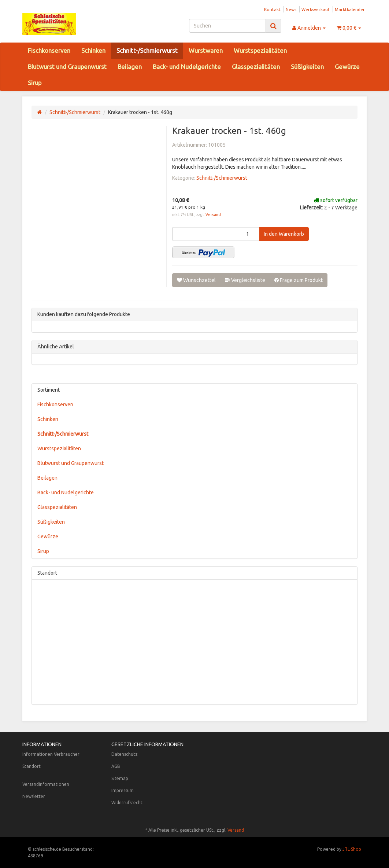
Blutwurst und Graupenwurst (67, 67)
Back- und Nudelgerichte (187, 67)
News (291, 9)
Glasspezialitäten (256, 67)
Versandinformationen (46, 784)
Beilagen (130, 67)
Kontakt (272, 9)
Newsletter (34, 796)
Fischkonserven (49, 50)
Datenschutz (125, 754)
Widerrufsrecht (127, 803)
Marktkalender (350, 9)
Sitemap (120, 778)
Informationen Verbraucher (51, 754)
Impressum (123, 790)
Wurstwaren (206, 50)
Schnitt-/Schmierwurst (147, 50)
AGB (116, 766)
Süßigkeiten (307, 67)
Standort (32, 766)
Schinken (93, 50)
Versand (213, 215)
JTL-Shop (352, 849)
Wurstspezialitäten (260, 50)
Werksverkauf (316, 9)
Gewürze (347, 67)
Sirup (35, 83)
